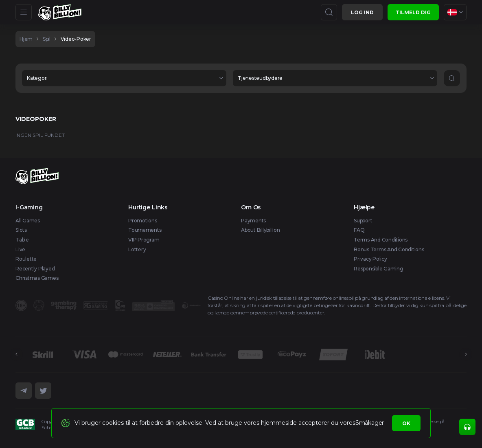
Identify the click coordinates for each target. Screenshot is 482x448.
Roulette (26, 259)
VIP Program (144, 240)
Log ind (362, 12)
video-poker (76, 39)
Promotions (143, 221)
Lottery (137, 249)
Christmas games (37, 278)
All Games (28, 221)
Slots (21, 230)
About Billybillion (261, 230)
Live (20, 249)
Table (22, 240)
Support (363, 221)
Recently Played (35, 269)
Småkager (370, 423)
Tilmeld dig (413, 12)
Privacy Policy (370, 259)
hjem (26, 39)
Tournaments (145, 230)
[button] (124, 78)
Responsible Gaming (379, 269)
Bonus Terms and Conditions (389, 249)
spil (47, 39)
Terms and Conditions (381, 240)
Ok (406, 423)
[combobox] (455, 12)
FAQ (359, 230)
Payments (253, 221)
